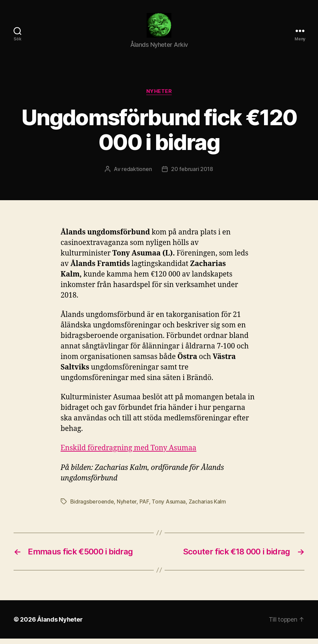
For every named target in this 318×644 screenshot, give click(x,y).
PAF (144, 507)
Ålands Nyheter (60, 625)
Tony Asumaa (169, 507)
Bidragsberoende (92, 507)
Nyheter (159, 97)
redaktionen (137, 175)
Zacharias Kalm (207, 507)
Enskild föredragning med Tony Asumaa (129, 454)
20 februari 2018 (192, 175)
